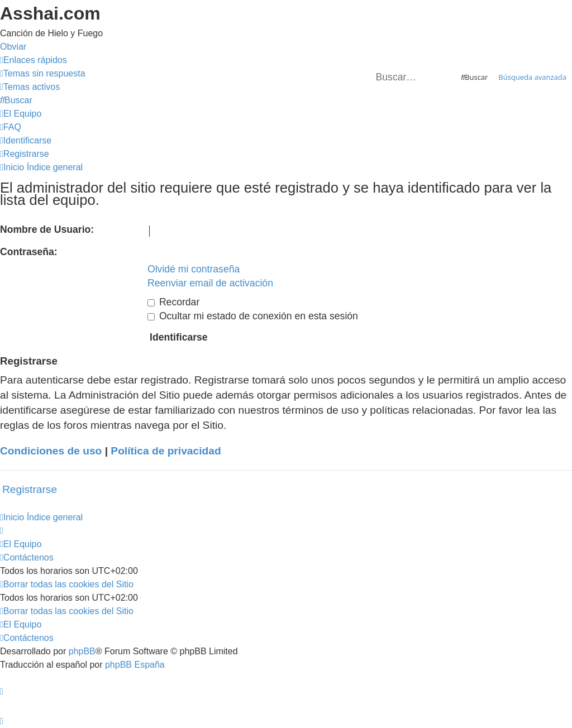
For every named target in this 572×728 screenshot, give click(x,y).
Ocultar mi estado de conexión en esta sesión (253, 316)
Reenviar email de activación (210, 283)
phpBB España (135, 665)
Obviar (13, 47)
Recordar (173, 302)
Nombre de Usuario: (47, 229)
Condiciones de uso (51, 451)
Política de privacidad (166, 451)
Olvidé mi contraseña (194, 269)
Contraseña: (29, 252)
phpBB (82, 651)
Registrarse (30, 489)
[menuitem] (43, 73)
